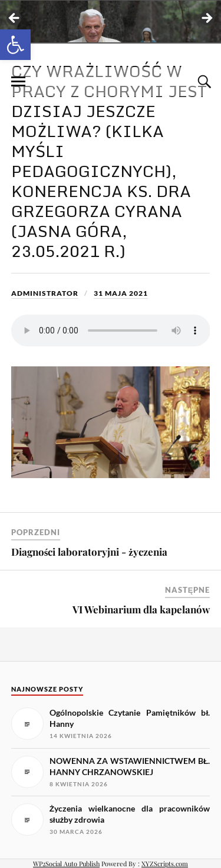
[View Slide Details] (111, 21)
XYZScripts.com (165, 864)
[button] (15, 45)
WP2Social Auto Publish (66, 864)
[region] (111, 22)
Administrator (45, 293)
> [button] (206, 19)
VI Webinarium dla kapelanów (141, 609)
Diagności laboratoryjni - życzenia (89, 552)
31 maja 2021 (121, 293)
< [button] (15, 19)
